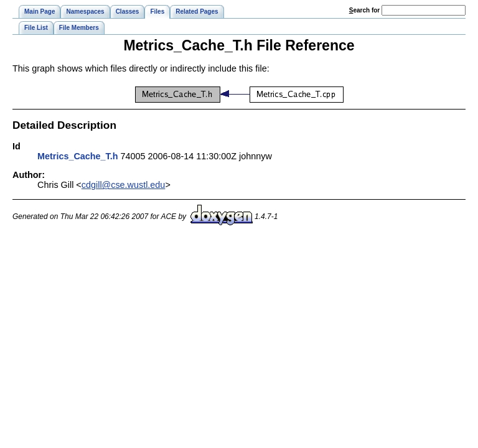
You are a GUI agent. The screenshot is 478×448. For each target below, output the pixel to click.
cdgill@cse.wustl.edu (124, 185)
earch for (364, 10)
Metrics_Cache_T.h (78, 156)
